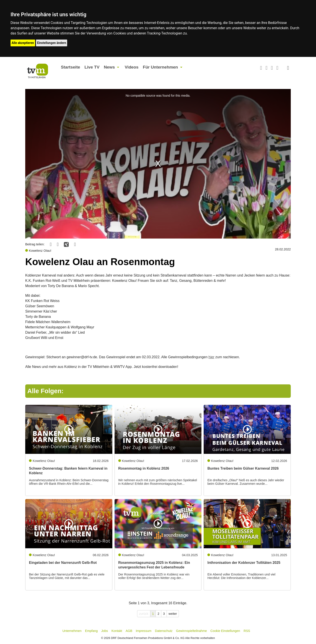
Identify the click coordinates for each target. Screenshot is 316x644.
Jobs (104, 631)
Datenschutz (164, 631)
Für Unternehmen (160, 67)
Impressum (144, 631)
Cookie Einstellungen (225, 631)
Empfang (92, 631)
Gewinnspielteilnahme (191, 631)
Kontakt (117, 631)
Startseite (71, 67)
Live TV (92, 67)
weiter (173, 614)
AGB (129, 631)
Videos (132, 67)
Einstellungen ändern (52, 43)
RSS (247, 631)
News (109, 67)
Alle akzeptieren (23, 43)
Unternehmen (72, 631)
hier (211, 357)
